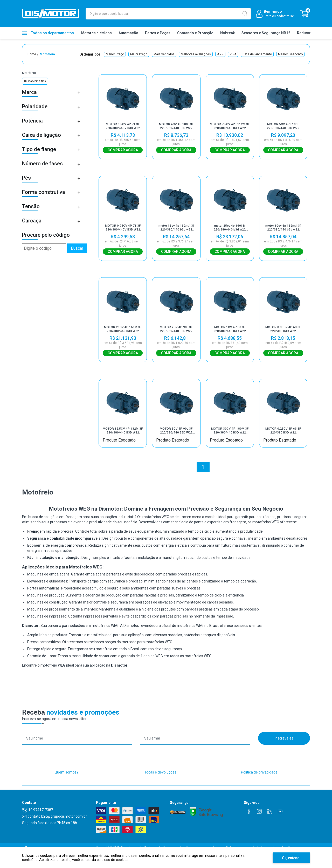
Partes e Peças (158, 33)
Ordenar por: (90, 54)
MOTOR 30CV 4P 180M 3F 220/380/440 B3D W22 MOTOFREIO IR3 (230, 437)
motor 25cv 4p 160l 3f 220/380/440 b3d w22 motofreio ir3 (230, 230)
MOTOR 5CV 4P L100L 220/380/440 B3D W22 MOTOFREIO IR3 (283, 126)
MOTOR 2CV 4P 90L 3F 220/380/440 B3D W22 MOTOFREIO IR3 (176, 334)
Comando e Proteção (195, 33)
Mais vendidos (164, 54)
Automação (128, 33)
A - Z (220, 54)
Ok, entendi (291, 858)
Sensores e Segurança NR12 (266, 33)
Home (32, 54)
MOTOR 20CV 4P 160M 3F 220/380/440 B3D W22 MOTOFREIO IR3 (123, 334)
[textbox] (168, 14)
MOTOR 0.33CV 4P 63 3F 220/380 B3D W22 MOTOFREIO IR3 (283, 334)
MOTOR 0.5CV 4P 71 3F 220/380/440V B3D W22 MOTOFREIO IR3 (123, 126)
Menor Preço (115, 54)
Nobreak (227, 33)
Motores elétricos (96, 33)
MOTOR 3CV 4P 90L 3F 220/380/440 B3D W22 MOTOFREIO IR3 (176, 437)
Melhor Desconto (290, 54)
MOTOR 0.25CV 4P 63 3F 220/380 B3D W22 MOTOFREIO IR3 (283, 437)
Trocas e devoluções (160, 781)
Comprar (123, 150)
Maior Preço (139, 54)
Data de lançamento (257, 54)
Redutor (304, 33)
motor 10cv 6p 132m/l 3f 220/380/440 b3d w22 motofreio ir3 (283, 230)
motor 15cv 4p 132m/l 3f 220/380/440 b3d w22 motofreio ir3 (176, 230)
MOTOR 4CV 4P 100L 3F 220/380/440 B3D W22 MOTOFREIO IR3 (176, 126)
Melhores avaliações (196, 54)
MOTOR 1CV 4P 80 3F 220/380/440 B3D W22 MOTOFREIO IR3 (230, 334)
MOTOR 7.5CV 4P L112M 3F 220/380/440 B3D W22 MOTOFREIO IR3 (230, 126)
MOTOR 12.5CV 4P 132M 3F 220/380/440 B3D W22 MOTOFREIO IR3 (123, 437)
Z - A (233, 54)
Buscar (77, 248)
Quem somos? (66, 781)
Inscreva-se (284, 747)
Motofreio (47, 54)
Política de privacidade (259, 781)
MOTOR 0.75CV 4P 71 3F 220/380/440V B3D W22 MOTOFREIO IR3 (123, 230)
